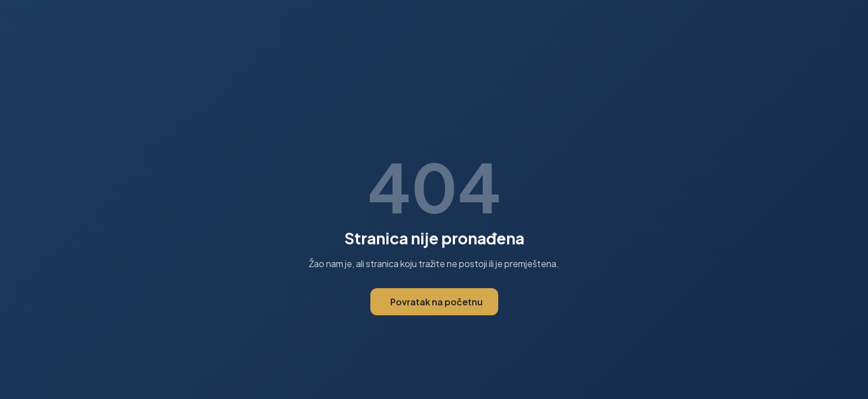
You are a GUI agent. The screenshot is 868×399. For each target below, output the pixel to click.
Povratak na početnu (436, 302)
